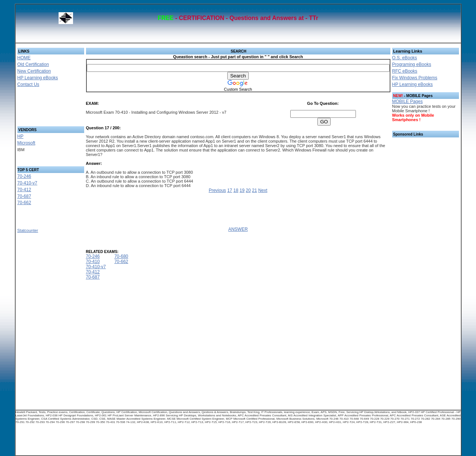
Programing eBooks (412, 64)
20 (248, 190)
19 (242, 190)
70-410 (93, 262)
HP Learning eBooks (38, 78)
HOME (24, 58)
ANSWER (238, 229)
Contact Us (28, 84)
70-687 (24, 196)
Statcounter (28, 230)
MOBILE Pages (408, 101)
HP (21, 136)
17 (230, 190)
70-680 (121, 256)
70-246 (24, 176)
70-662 (24, 203)
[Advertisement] (42, 109)
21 (254, 190)
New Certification (34, 71)
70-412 (24, 190)
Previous (217, 190)
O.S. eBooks (405, 58)
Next (263, 190)
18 (236, 190)
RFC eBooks (405, 71)
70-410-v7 (27, 183)
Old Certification (33, 64)
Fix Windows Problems (415, 78)
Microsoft (27, 143)
